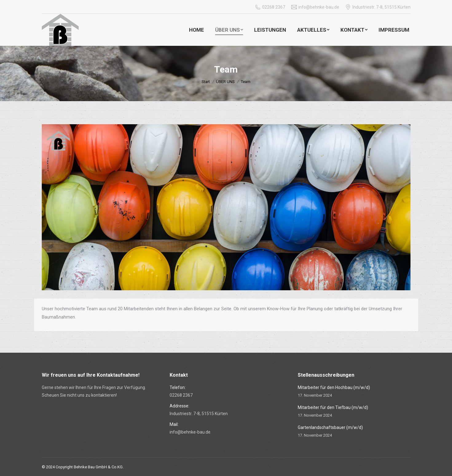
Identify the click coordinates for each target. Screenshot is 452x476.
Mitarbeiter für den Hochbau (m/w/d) (334, 387)
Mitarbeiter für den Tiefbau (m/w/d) (333, 407)
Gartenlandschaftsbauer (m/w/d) (330, 427)
